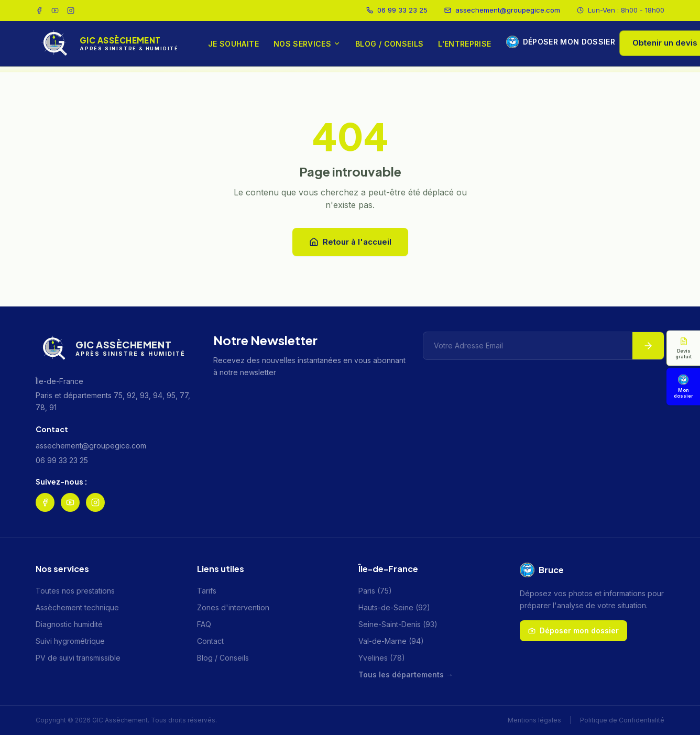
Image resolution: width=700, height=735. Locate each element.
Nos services (307, 44)
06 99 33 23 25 (397, 10)
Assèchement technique (77, 607)
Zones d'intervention (233, 607)
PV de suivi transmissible (78, 658)
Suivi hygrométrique (70, 641)
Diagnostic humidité (69, 624)
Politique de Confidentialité (622, 720)
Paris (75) (375, 591)
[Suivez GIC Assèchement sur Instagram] (71, 10)
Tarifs (207, 591)
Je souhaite (233, 44)
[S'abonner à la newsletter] (648, 346)
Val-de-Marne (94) (391, 641)
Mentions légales (534, 720)
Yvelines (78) (382, 658)
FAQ (204, 624)
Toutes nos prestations (75, 591)
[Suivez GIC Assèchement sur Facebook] (39, 10)
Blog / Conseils (389, 44)
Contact (210, 641)
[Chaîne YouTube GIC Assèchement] (55, 10)
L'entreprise (464, 44)
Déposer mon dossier (555, 42)
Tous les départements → (406, 674)
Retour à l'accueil (350, 242)
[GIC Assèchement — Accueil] (107, 43)
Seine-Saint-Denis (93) (398, 624)
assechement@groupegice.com (502, 10)
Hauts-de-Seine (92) (394, 607)
